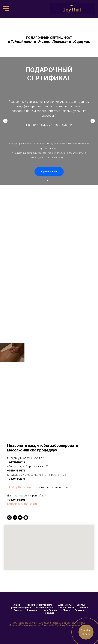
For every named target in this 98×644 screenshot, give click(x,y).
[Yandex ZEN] (9, 518)
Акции (17, 605)
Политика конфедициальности (25, 625)
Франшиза (32, 610)
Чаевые (84, 608)
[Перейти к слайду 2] (51, 180)
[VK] (15, 518)
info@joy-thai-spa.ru (19, 487)
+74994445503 (16, 500)
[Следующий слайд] (93, 121)
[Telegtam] (20, 518)
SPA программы (67, 608)
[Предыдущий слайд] (5, 121)
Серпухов (80, 610)
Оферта (18, 610)
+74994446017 (16, 462)
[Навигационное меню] (6, 9)
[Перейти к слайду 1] (48, 180)
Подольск (49, 613)
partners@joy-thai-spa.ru (22, 504)
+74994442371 (16, 479)
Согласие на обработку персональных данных (65, 625)
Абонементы (65, 605)
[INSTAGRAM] (26, 518)
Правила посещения (20, 608)
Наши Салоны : (50, 610)
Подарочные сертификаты (39, 605)
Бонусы (81, 605)
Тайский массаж (44, 608)
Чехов (66, 610)
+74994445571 (16, 470)
